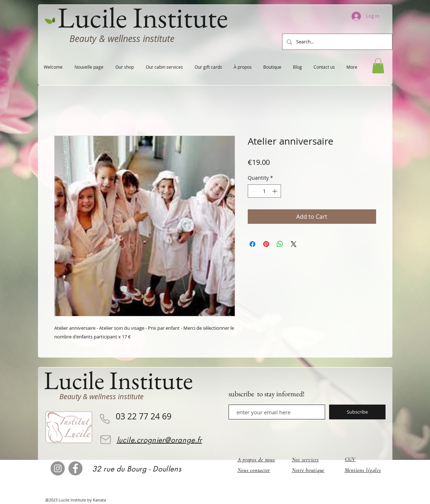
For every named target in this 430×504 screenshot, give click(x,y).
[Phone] (105, 419)
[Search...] (337, 42)
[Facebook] (75, 468)
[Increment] (275, 191)
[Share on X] (294, 244)
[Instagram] (58, 468)
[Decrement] (253, 191)
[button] (378, 66)
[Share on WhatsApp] (280, 244)
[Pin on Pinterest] (266, 244)
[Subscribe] (357, 412)
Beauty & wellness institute (122, 39)
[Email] (106, 440)
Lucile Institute (118, 380)
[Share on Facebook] (252, 244)
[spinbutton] (264, 191)
